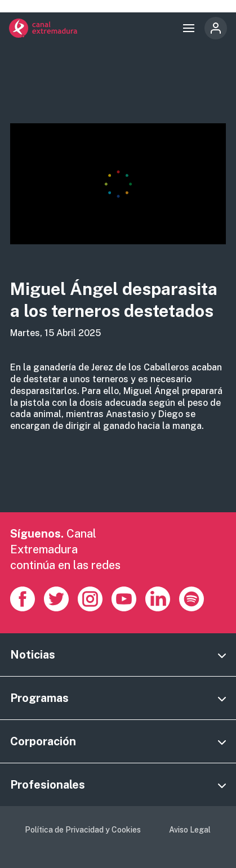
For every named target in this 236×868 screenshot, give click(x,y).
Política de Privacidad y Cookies (83, 830)
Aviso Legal (190, 830)
